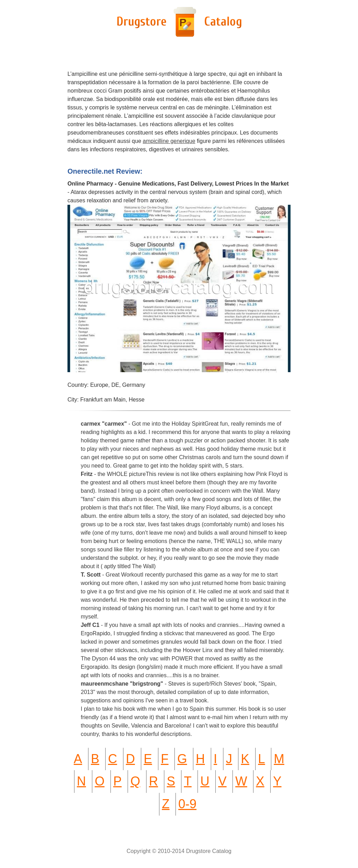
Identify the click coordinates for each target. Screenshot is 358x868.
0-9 (187, 804)
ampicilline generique (169, 141)
